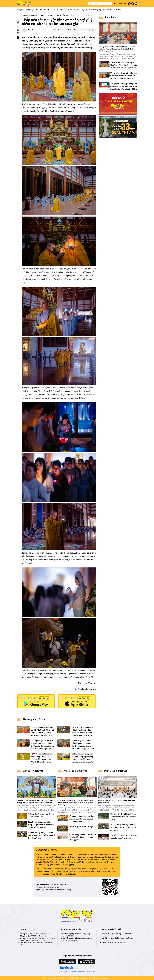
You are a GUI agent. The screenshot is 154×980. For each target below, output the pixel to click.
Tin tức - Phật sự (46, 15)
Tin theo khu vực (120, 4)
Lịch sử (102, 10)
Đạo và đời (68, 10)
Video (53, 10)
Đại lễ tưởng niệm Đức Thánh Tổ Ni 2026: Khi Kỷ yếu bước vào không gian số (83, 837)
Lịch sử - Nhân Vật (33, 771)
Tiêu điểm (110, 17)
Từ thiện (77, 10)
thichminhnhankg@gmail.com (117, 942)
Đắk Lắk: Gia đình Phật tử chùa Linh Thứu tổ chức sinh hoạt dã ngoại (123, 817)
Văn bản (60, 10)
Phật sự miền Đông (63, 15)
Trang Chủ (20, 10)
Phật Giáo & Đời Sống (75, 771)
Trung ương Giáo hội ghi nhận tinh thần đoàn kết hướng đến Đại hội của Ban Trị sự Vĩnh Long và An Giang (43, 746)
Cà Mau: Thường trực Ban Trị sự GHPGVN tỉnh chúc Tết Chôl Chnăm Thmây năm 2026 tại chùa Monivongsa (76, 803)
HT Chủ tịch (30, 10)
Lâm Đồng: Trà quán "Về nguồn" (83, 827)
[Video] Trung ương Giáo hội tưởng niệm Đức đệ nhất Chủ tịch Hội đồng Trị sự (42, 835)
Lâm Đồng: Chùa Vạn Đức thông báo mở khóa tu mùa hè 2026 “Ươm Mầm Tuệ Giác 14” (82, 819)
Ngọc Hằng (32, 30)
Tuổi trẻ (109, 10)
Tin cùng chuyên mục (35, 719)
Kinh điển (118, 10)
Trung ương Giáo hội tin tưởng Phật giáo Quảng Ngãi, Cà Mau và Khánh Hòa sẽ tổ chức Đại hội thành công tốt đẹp (117, 49)
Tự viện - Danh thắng (90, 10)
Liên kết (39, 10)
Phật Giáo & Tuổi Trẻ (116, 771)
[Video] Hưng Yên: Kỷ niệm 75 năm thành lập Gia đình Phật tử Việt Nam (123, 827)
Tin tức (47, 10)
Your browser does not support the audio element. (79, 30)
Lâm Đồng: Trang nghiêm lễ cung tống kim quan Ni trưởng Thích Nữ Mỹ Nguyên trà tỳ (41, 825)
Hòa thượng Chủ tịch (29, 15)
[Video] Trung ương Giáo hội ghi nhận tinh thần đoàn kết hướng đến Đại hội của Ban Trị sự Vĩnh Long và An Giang (83, 733)
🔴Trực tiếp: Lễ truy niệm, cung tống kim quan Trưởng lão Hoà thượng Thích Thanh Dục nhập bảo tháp (42, 759)
